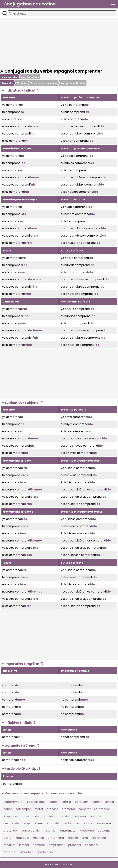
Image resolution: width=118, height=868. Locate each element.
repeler (73, 838)
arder (26, 816)
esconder (53, 823)
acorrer (88, 823)
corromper (23, 809)
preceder (75, 845)
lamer (28, 823)
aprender (81, 802)
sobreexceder (37, 802)
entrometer (56, 838)
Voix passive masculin (44, 83)
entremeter (69, 831)
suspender (11, 816)
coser (39, 823)
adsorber (27, 852)
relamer (39, 838)
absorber (10, 852)
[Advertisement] (59, 43)
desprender (12, 823)
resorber (51, 831)
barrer (8, 838)
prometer (68, 809)
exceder (49, 816)
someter (85, 809)
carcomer (105, 831)
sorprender (102, 809)
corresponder (31, 831)
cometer (39, 845)
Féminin (22, 83)
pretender (11, 831)
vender (109, 802)
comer (96, 802)
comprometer (14, 802)
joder (36, 816)
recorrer (10, 845)
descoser (80, 816)
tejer (85, 838)
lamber (24, 845)
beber (55, 802)
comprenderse (30, 77)
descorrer (87, 831)
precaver (96, 816)
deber (8, 809)
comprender (10, 77)
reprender (99, 838)
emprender (57, 845)
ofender (52, 809)
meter (39, 809)
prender (64, 816)
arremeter (105, 823)
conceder (92, 845)
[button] (5, 13)
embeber (23, 838)
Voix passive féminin (73, 83)
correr (67, 802)
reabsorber (71, 823)
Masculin (8, 83)
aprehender (45, 852)
